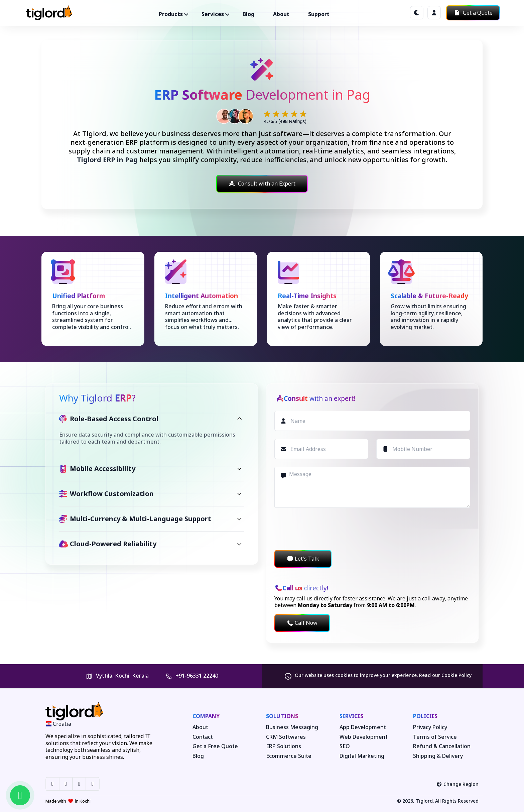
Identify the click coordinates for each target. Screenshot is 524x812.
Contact (203, 737)
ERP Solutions (284, 746)
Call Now (302, 623)
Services (351, 716)
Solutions (282, 716)
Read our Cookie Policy (445, 675)
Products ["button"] (171, 14)
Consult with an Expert (262, 184)
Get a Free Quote (215, 746)
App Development (363, 727)
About (281, 14)
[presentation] (325, 529)
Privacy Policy (430, 727)
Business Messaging (292, 727)
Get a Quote (473, 13)
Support (319, 14)
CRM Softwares (286, 737)
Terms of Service (435, 737)
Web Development (364, 737)
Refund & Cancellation (442, 746)
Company (206, 716)
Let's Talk (303, 559)
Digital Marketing (362, 756)
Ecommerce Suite (289, 756)
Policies (425, 716)
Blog (248, 14)
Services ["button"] (213, 14)
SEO (345, 746)
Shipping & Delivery (438, 756)
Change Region (458, 784)
